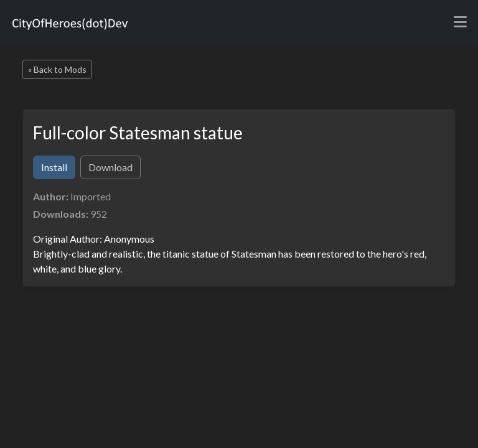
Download (110, 167)
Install (54, 167)
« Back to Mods (57, 69)
